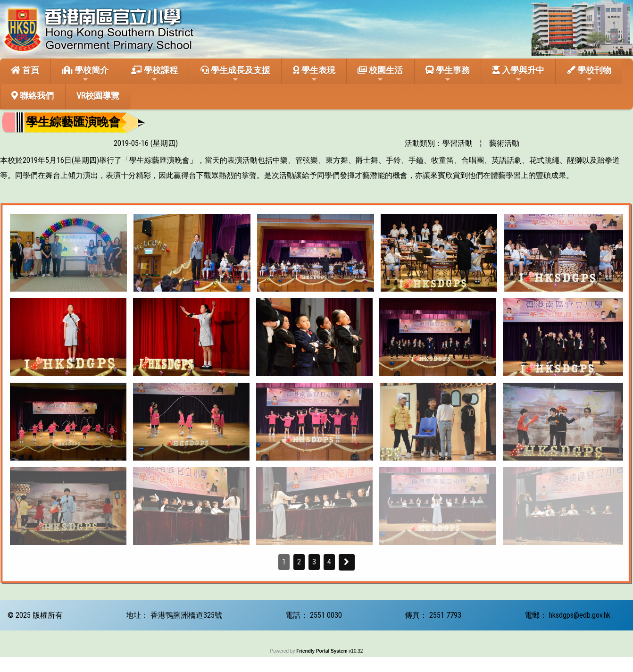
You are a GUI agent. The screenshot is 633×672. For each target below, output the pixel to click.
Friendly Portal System (322, 651)
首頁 (25, 70)
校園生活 (380, 74)
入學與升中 (518, 74)
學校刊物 (589, 74)
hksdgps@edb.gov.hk (580, 615)
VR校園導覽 (98, 96)
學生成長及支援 (235, 74)
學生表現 (314, 74)
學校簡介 (85, 74)
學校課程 (154, 74)
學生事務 (448, 74)
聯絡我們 (33, 96)
